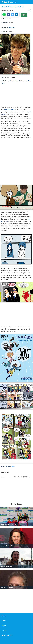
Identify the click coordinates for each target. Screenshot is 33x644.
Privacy (4, 626)
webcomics (7, 110)
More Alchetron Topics (8, 466)
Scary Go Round (20, 81)
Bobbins (13, 81)
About (4, 616)
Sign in (24, 15)
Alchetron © (7, 635)
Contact (4, 630)
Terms (4, 621)
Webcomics (12, 28)
